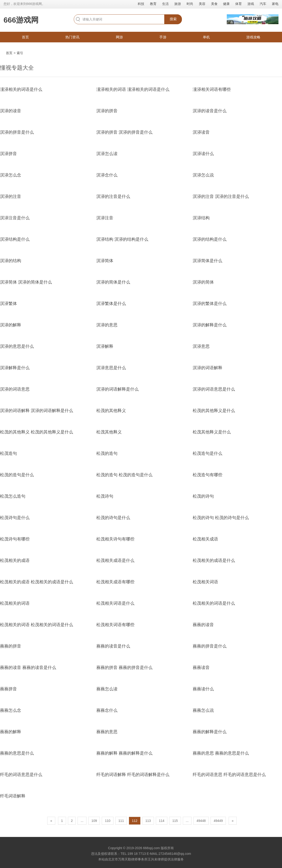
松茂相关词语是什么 (115, 603)
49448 (201, 821)
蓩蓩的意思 (107, 732)
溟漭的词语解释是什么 (117, 389)
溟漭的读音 (11, 111)
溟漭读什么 (203, 154)
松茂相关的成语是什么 (214, 560)
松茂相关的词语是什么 (214, 603)
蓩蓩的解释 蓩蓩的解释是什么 (124, 753)
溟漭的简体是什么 (113, 282)
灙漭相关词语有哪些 (212, 89)
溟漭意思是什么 (111, 368)
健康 (226, 4)
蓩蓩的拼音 (11, 646)
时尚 (190, 4)
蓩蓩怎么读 (107, 689)
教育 (153, 4)
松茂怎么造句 (13, 496)
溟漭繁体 (8, 304)
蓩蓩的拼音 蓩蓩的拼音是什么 (124, 668)
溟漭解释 (105, 346)
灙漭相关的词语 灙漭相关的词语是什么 (133, 89)
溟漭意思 (201, 346)
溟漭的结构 (11, 261)
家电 (275, 4)
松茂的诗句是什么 (113, 518)
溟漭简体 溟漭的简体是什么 (26, 282)
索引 (20, 53)
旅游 (178, 4)
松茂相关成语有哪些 (115, 582)
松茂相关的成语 (15, 560)
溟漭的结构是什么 (210, 239)
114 (162, 821)
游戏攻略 (253, 37)
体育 (239, 4)
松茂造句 (8, 453)
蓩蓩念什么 (107, 710)
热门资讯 (72, 37)
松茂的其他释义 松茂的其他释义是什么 (37, 432)
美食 (214, 4)
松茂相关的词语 (15, 603)
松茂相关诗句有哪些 (115, 539)
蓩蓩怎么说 (203, 710)
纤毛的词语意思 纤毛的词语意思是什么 (229, 775)
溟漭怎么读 (107, 154)
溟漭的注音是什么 (113, 196)
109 (94, 821)
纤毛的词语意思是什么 (21, 775)
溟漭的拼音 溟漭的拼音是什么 (124, 132)
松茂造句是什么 (208, 453)
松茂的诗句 (203, 496)
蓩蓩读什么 (203, 689)
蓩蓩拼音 (8, 689)
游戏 (251, 4)
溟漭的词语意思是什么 (214, 389)
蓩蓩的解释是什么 (210, 732)
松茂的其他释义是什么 (214, 411)
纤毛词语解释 (13, 796)
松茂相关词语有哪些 (115, 625)
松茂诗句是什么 (15, 518)
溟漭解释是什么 (15, 368)
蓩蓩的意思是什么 (17, 753)
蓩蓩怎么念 (11, 710)
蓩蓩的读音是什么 (113, 646)
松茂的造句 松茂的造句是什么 (124, 475)
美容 (202, 4)
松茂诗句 (105, 496)
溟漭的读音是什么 (210, 111)
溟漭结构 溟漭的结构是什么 (122, 239)
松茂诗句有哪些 (15, 539)
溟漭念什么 (107, 175)
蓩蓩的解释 (11, 732)
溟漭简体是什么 (208, 261)
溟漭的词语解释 (208, 368)
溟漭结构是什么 (15, 239)
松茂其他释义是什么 (212, 432)
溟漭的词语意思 (15, 389)
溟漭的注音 (11, 196)
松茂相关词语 (205, 582)
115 (175, 821)
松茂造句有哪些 (208, 475)
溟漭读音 (201, 132)
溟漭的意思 (107, 325)
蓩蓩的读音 (203, 625)
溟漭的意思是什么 (17, 346)
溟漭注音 (105, 218)
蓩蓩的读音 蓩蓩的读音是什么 (28, 668)
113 (148, 821)
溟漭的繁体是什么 (210, 304)
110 (108, 821)
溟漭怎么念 (11, 175)
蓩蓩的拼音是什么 (210, 646)
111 (121, 821)
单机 (206, 37)
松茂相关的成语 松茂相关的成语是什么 (37, 582)
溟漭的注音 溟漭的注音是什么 (221, 196)
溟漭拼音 (8, 154)
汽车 (263, 4)
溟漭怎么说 (203, 175)
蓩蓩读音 (201, 668)
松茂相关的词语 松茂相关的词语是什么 (37, 625)
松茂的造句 (107, 453)
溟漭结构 (201, 218)
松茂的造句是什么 (17, 475)
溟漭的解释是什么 (210, 325)
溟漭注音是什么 (15, 218)
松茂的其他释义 (111, 411)
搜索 (173, 19)
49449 (218, 821)
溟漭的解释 (11, 325)
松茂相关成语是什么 (115, 560)
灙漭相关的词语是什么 (21, 89)
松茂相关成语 (205, 539)
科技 (141, 4)
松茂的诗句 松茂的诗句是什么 (221, 518)
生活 (165, 4)
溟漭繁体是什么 (111, 304)
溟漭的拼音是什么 (17, 132)
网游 (119, 37)
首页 (25, 37)
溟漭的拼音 (107, 111)
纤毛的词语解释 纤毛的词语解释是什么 (133, 775)
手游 (163, 37)
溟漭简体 (105, 261)
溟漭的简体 (203, 282)
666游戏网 (21, 20)
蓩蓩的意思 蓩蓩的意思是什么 (221, 753)
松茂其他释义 (109, 432)
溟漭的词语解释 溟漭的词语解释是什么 (37, 411)
